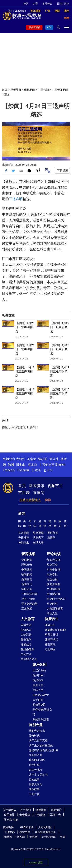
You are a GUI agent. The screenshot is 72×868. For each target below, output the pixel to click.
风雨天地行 (36, 770)
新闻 (22, 514)
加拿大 (32, 459)
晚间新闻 (27, 574)
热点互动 (52, 565)
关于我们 (26, 810)
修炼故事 (34, 789)
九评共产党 (36, 755)
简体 (67, 4)
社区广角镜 (28, 599)
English (60, 465)
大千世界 (38, 700)
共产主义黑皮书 (38, 775)
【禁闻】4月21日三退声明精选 (25, 349)
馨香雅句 (26, 639)
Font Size (38, 170)
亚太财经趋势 (29, 604)
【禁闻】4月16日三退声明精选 (25, 393)
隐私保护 (56, 810)
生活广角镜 (39, 671)
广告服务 (40, 815)
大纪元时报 (45, 827)
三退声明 (16, 199)
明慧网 (8, 837)
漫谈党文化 (36, 784)
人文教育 (28, 619)
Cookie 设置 (36, 862)
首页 (5, 90)
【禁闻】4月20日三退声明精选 (60, 349)
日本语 (36, 470)
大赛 (35, 4)
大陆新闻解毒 (55, 609)
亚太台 (32, 465)
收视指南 (41, 810)
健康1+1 (50, 625)
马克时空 (52, 604)
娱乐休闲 (40, 665)
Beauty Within (41, 695)
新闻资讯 (37, 486)
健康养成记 (51, 639)
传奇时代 (34, 736)
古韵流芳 (26, 635)
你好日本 (38, 675)
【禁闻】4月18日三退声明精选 (25, 371)
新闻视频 (28, 554)
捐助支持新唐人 (30, 500)
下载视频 (62, 171)
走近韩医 (50, 649)
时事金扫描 (54, 570)
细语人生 (52, 613)
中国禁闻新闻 (60, 90)
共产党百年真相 (38, 740)
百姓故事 (34, 779)
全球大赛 (38, 543)
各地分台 (47, 4)
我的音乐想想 (41, 719)
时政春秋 (52, 574)
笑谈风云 (26, 630)
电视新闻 (30, 90)
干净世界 (9, 832)
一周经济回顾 (29, 594)
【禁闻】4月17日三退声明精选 (60, 371)
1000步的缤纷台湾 (42, 712)
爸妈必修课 (27, 649)
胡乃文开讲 (51, 635)
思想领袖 (52, 579)
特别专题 (36, 725)
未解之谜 (26, 625)
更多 (63, 837)
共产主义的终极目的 (41, 745)
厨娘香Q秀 (39, 705)
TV (50, 27)
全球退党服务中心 (46, 832)
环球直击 (27, 565)
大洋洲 (54, 459)
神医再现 (50, 644)
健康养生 (52, 619)
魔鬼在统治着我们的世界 (44, 750)
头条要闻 (24, 533)
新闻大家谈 (54, 560)
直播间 (39, 493)
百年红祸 (34, 765)
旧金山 (21, 465)
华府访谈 (27, 589)
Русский (23, 470)
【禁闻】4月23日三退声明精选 (25, 327)
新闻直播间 (35, 27)
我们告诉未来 (37, 731)
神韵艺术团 (27, 827)
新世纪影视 (49, 837)
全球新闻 (27, 560)
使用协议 (9, 815)
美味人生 (38, 690)
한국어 (48, 470)
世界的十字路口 (56, 599)
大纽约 (21, 459)
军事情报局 (54, 589)
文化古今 (26, 654)
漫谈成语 (26, 644)
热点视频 (38, 533)
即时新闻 (53, 533)
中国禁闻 (43, 90)
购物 (48, 500)
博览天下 (38, 538)
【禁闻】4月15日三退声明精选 (60, 393)
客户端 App (11, 819)
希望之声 (25, 832)
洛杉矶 (43, 459)
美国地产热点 (29, 659)
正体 (60, 4)
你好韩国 (38, 680)
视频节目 (16, 90)
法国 (11, 465)
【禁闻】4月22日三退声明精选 (60, 327)
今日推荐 (24, 538)
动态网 (21, 837)
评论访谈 (54, 554)
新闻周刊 (27, 584)
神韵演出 (24, 543)
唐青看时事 (54, 594)
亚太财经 (27, 609)
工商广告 (34, 794)
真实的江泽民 (37, 760)
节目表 (24, 493)
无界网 (33, 837)
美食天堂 (38, 685)
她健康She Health (55, 630)
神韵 (26, 4)
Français (9, 470)
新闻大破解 (54, 584)
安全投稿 (25, 815)
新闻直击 (27, 579)
